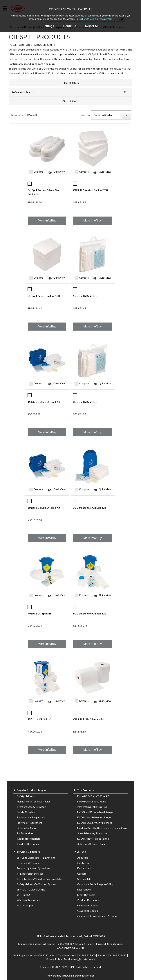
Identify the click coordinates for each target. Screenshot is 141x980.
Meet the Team (86, 895)
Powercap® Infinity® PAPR (93, 807)
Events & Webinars (28, 863)
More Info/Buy (47, 220)
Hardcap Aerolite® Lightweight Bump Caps (102, 828)
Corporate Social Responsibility (95, 884)
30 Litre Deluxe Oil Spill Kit (44, 508)
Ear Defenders (25, 833)
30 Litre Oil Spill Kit (85, 402)
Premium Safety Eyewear (31, 807)
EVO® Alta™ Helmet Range (93, 839)
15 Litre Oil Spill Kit (85, 296)
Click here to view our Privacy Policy (95, 19)
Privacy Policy (54, 959)
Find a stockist (86, 868)
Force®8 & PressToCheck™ (93, 796)
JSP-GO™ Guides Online (31, 889)
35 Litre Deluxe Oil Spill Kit (90, 508)
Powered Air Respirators (31, 817)
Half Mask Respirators (29, 823)
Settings (48, 26)
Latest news (84, 889)
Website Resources (28, 900)
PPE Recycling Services (30, 874)
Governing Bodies (88, 911)
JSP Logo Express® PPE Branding (36, 858)
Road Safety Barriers (29, 839)
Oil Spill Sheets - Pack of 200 (90, 190)
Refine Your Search (22, 92)
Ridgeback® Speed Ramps (92, 844)
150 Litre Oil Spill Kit (40, 719)
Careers (82, 874)
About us (83, 858)
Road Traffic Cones (28, 844)
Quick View (59, 172)
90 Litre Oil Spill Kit (39, 613)
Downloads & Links (88, 905)
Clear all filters (71, 83)
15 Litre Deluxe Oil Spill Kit (44, 402)
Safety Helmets (26, 796)
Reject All (92, 26)
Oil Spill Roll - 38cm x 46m (89, 719)
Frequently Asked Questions (34, 868)
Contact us (84, 863)
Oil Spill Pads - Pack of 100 (44, 296)
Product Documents (89, 900)
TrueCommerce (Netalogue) (78, 976)
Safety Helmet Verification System (37, 884)
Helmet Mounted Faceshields (34, 801)
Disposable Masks (27, 828)
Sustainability (85, 879)
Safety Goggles (26, 812)
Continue (70, 26)
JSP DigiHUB (24, 895)
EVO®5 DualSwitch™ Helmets (95, 823)
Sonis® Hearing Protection (93, 833)
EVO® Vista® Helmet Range (94, 817)
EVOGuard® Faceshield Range (95, 812)
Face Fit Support (26, 905)
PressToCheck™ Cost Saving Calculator (40, 879)
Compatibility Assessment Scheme (97, 916)
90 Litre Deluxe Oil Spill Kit (90, 613)
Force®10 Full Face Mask (92, 801)
